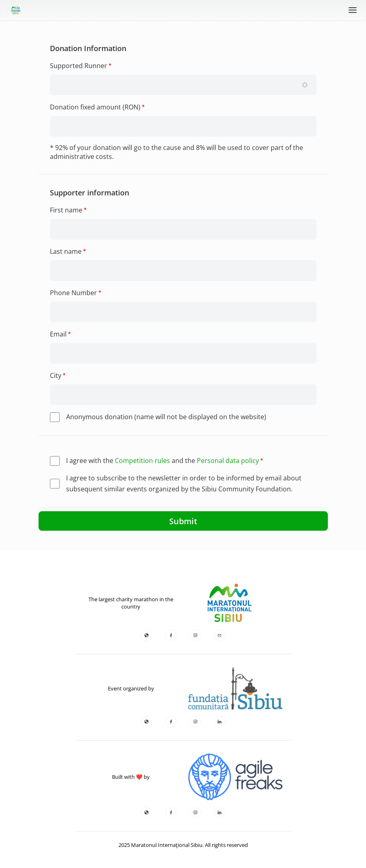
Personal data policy (228, 461)
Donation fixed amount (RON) (95, 107)
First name (66, 210)
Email (58, 334)
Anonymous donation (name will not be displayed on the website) (166, 417)
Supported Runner (79, 66)
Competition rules (142, 461)
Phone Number (73, 293)
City (56, 375)
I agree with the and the (163, 461)
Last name (66, 251)
